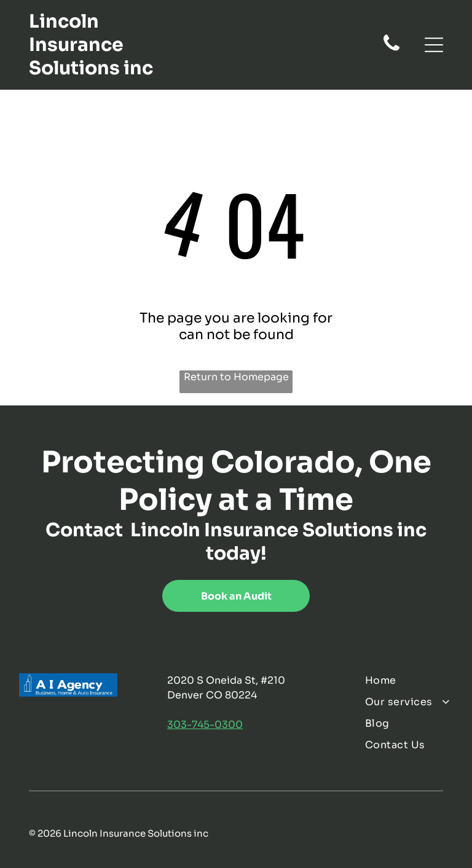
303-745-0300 (205, 725)
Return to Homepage (236, 377)
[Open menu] (434, 45)
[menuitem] (409, 680)
